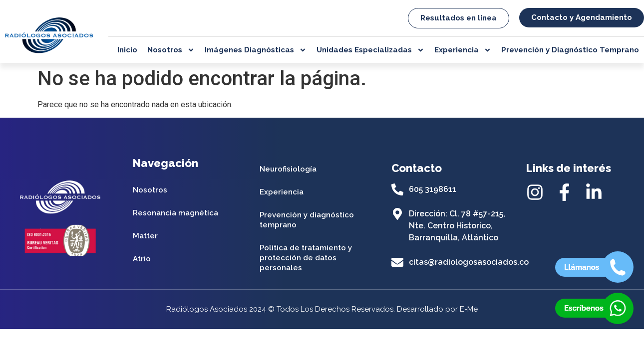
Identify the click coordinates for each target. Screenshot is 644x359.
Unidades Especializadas (370, 50)
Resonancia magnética (175, 213)
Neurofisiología (288, 169)
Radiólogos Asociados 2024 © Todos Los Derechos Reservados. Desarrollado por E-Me (322, 309)
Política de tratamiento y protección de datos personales (306, 258)
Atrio (142, 259)
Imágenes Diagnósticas (256, 50)
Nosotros (171, 50)
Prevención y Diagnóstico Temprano (570, 50)
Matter (145, 236)
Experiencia (463, 50)
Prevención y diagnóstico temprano (307, 220)
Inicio (127, 50)
